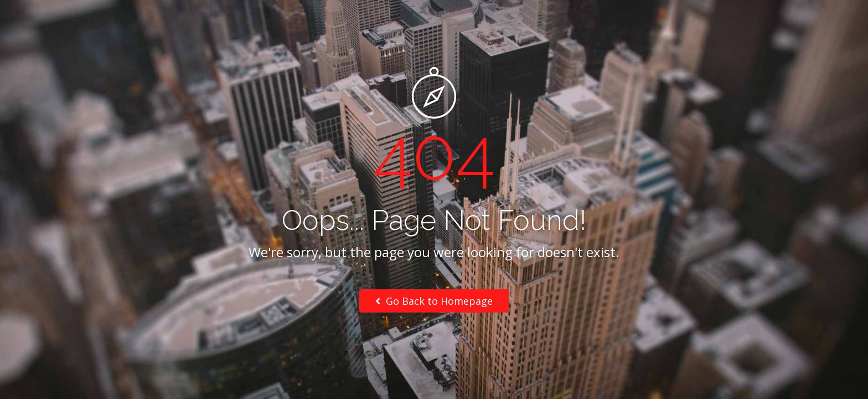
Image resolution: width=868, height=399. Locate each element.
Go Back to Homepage (434, 301)
